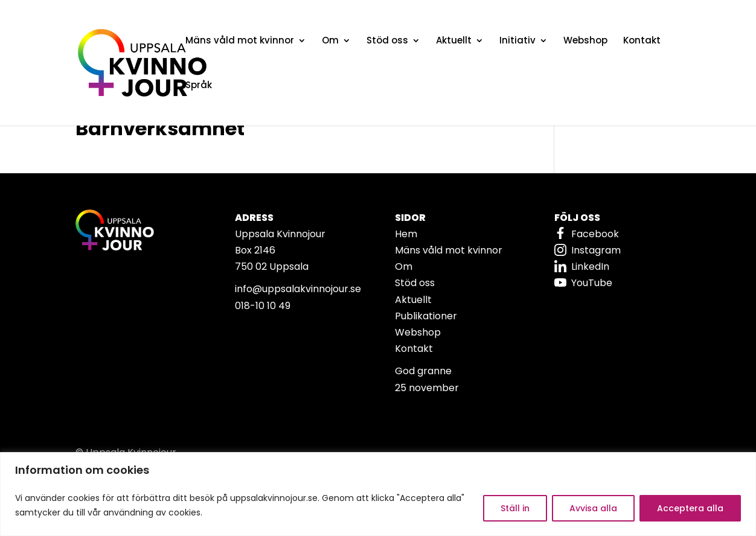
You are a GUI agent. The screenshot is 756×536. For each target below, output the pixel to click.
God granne (423, 371)
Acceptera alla (690, 508)
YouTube (592, 283)
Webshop (585, 41)
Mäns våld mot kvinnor (240, 41)
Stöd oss (387, 41)
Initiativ (517, 41)
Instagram (596, 250)
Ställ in (515, 508)
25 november (427, 388)
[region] (378, 494)
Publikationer (426, 316)
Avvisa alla (593, 508)
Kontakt (642, 41)
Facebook (595, 234)
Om (330, 41)
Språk (199, 86)
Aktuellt (454, 41)
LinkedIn (590, 266)
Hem (406, 234)
